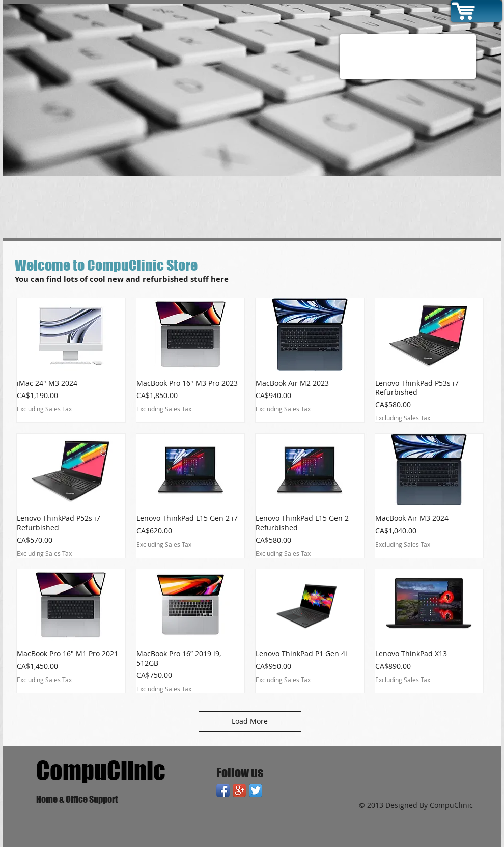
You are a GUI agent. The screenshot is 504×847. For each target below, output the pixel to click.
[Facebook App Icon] (223, 790)
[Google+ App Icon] (239, 790)
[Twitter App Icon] (256, 790)
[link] (488, 8)
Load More (250, 721)
